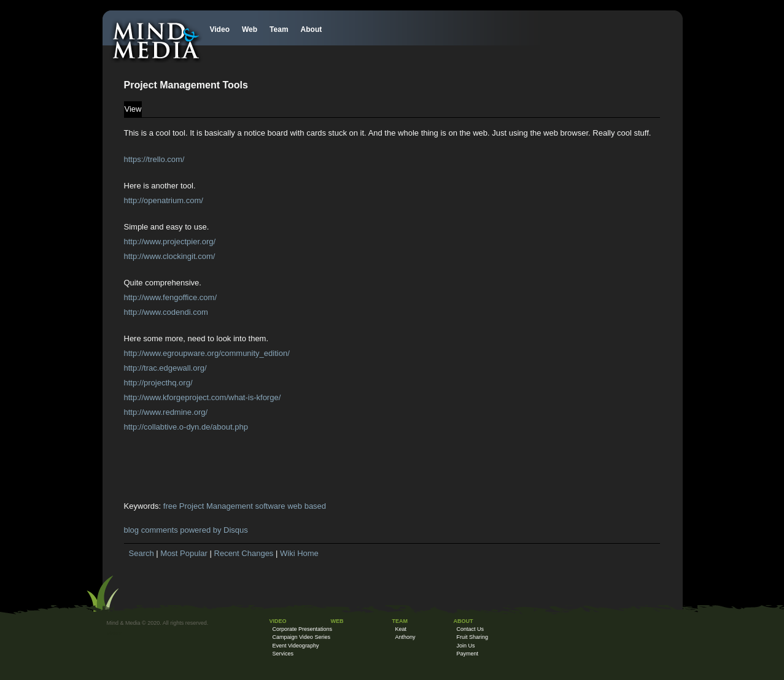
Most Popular (184, 553)
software (270, 506)
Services (283, 654)
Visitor (114, 633)
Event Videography (296, 646)
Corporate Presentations (303, 629)
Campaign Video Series (301, 637)
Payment (468, 654)
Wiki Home (299, 553)
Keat (401, 629)
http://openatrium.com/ (164, 200)
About (312, 29)
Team (279, 29)
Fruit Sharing (473, 637)
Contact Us (471, 629)
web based (307, 506)
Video (220, 29)
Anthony (406, 637)
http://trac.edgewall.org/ (165, 368)
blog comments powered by (186, 530)
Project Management (216, 506)
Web (250, 29)
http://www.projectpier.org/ (170, 241)
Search (142, 553)
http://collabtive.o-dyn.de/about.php (186, 427)
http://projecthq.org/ (158, 383)
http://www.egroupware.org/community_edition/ (207, 353)
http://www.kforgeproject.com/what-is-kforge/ (203, 397)
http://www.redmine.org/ (166, 412)
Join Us (466, 646)
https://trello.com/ (154, 159)
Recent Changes (244, 553)
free (170, 506)
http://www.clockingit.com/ (170, 256)
